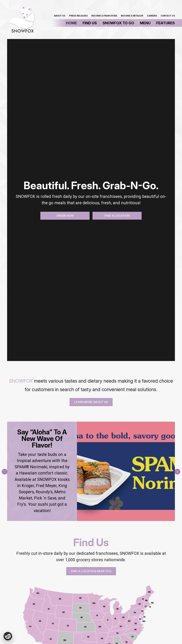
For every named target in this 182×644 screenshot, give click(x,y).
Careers (152, 16)
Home (71, 23)
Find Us (90, 23)
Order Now (65, 216)
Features (166, 23)
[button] (5, 472)
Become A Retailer (132, 16)
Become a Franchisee (104, 16)
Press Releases (78, 16)
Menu (145, 23)
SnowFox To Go (118, 23)
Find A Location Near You (91, 571)
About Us (60, 16)
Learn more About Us (91, 402)
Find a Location (117, 216)
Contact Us (168, 16)
